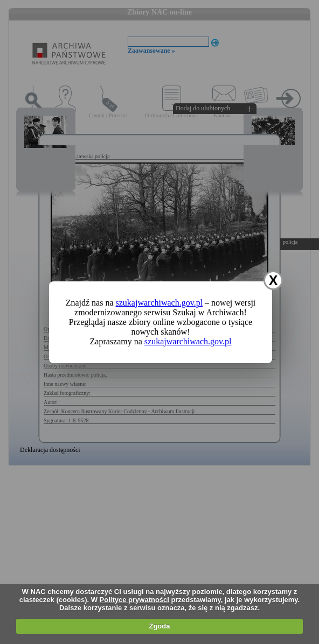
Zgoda (159, 626)
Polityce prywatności (134, 600)
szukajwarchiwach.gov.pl (159, 303)
